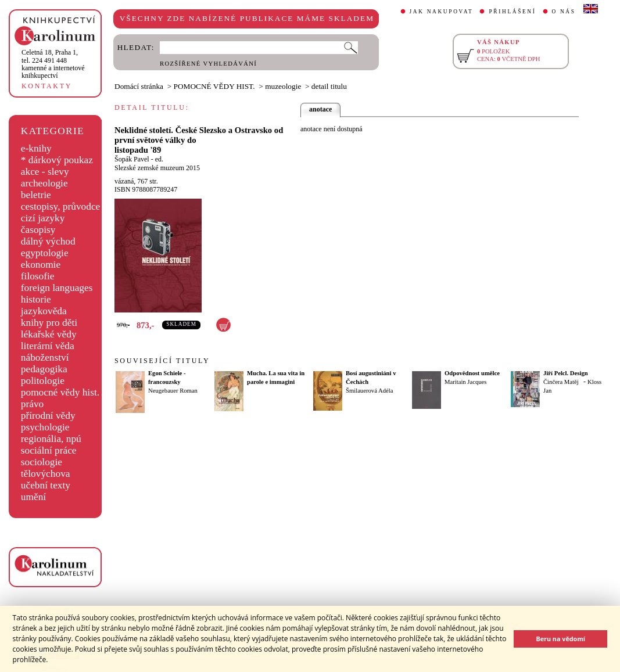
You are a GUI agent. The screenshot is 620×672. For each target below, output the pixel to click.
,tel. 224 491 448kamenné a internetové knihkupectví (53, 64)
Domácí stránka (139, 86)
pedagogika (44, 369)
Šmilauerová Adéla (369, 391)
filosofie (38, 276)
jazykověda (44, 311)
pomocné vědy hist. (60, 392)
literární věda (48, 346)
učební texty (46, 485)
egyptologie (45, 253)
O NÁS (564, 12)
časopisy (38, 230)
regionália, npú (51, 439)
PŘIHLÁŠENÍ (512, 12)
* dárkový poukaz (57, 160)
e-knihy (36, 148)
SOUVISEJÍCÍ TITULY (162, 361)
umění (33, 497)
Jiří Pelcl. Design (566, 373)
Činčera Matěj (561, 382)
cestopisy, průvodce (61, 206)
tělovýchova (46, 474)
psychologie (45, 427)
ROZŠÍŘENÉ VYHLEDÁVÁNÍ (208, 64)
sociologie (42, 462)
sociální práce (49, 450)
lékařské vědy (49, 334)
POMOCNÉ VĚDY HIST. (214, 86)
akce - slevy (45, 172)
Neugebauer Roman (173, 391)
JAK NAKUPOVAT (442, 12)
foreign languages (57, 288)
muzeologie (283, 86)
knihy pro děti (49, 323)
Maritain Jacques (466, 382)
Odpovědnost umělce (472, 373)
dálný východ (48, 241)
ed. (159, 159)
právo (32, 404)
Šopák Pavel (132, 159)
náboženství (45, 357)
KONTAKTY (47, 86)
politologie (43, 381)
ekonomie (41, 265)
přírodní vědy (48, 416)
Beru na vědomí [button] (560, 639)
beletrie (36, 195)
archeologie (44, 183)
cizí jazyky (43, 218)
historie (36, 299)
